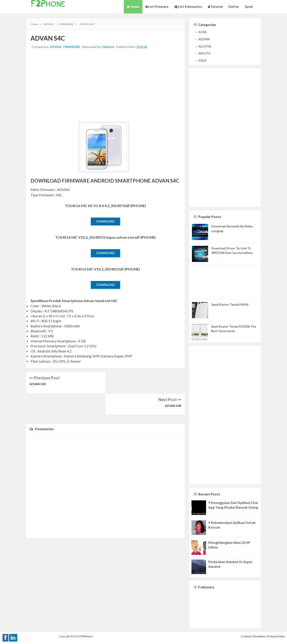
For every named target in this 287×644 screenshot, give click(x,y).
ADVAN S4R (173, 384)
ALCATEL (205, 46)
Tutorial (215, 7)
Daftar (234, 7)
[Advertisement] (105, 86)
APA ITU (204, 53)
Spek (249, 7)
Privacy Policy (276, 636)
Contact (246, 636)
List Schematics (188, 7)
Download (105, 221)
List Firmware (157, 7)
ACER (202, 32)
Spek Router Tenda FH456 (230, 305)
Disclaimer (259, 636)
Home (133, 7)
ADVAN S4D (38, 384)
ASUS (202, 60)
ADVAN (56, 47)
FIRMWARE (72, 47)
